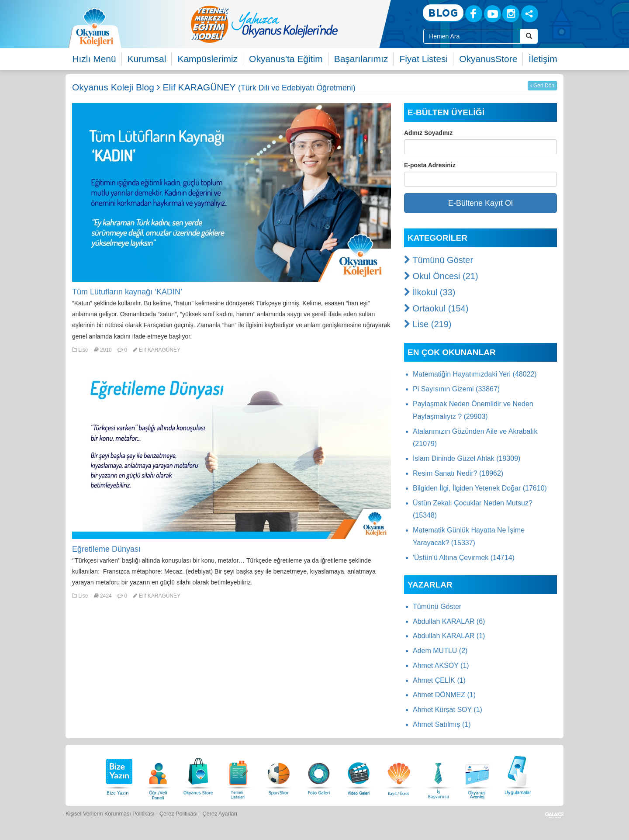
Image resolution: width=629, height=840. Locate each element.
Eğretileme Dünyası (106, 549)
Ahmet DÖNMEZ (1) (444, 695)
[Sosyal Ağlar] (530, 14)
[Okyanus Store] (198, 774)
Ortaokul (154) (436, 308)
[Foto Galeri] (319, 774)
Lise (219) (428, 324)
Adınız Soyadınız (428, 133)
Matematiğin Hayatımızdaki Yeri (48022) (475, 374)
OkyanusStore (488, 59)
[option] (299, 24)
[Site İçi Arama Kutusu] (472, 36)
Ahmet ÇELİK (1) (439, 680)
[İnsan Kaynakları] (438, 774)
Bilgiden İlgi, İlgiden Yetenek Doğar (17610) (480, 488)
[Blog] (443, 13)
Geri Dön (542, 86)
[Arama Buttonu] (529, 36)
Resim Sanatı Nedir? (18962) (458, 473)
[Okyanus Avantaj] (477, 774)
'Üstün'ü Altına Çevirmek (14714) (464, 558)
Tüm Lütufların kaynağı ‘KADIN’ (127, 292)
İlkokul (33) (430, 292)
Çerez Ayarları (220, 814)
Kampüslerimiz (207, 59)
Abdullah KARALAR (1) (449, 636)
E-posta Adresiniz (430, 165)
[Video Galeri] (359, 774)
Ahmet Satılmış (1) (442, 724)
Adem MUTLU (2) (440, 651)
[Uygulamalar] (518, 774)
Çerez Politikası (179, 814)
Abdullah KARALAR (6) (449, 621)
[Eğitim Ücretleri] (399, 774)
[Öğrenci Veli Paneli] (158, 774)
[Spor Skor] (279, 774)
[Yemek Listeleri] (238, 774)
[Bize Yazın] (118, 774)
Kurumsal (147, 59)
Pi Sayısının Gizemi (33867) (456, 389)
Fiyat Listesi (423, 59)
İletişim (543, 59)
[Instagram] (511, 14)
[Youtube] (492, 14)
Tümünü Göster (439, 260)
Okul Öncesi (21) (441, 276)
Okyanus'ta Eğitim (286, 59)
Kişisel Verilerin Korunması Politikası (110, 814)
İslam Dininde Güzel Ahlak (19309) (467, 458)
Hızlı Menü (94, 59)
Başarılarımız (361, 59)
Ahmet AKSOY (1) (441, 665)
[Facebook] (474, 14)
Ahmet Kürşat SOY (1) (448, 710)
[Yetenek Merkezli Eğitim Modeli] (299, 24)
